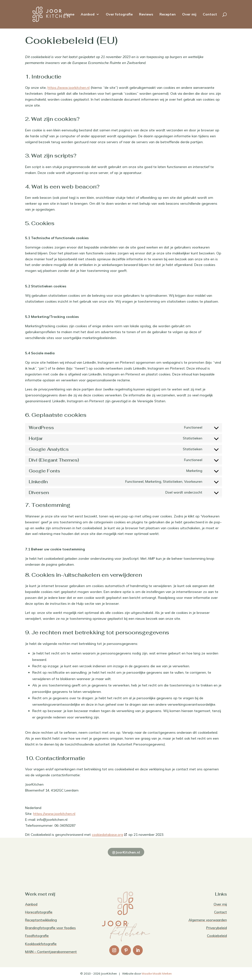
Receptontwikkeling (41, 920)
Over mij (189, 15)
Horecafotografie (39, 912)
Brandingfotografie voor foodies (50, 928)
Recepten (168, 15)
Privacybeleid (217, 928)
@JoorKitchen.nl (126, 852)
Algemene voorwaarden (208, 920)
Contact (210, 15)
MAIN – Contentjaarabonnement (51, 952)
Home (69, 15)
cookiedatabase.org (107, 835)
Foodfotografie (37, 936)
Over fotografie (119, 15)
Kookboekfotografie (41, 944)
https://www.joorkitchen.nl (69, 88)
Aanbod (88, 15)
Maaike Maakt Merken (157, 973)
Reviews (146, 15)
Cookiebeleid (217, 936)
